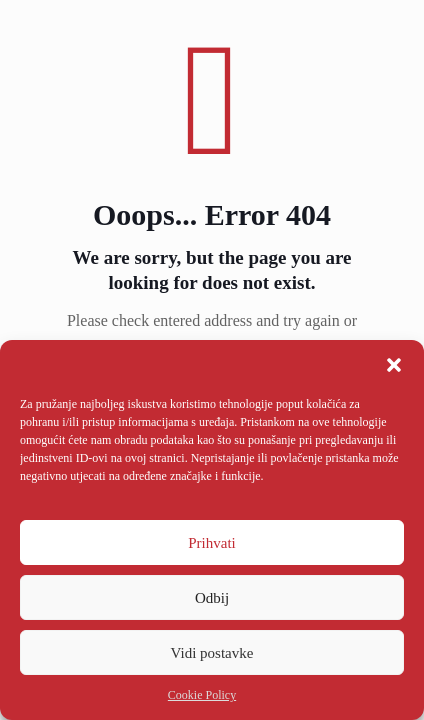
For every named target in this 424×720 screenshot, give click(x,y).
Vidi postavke (212, 653)
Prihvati (212, 543)
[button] (394, 365)
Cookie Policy (202, 695)
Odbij (212, 598)
